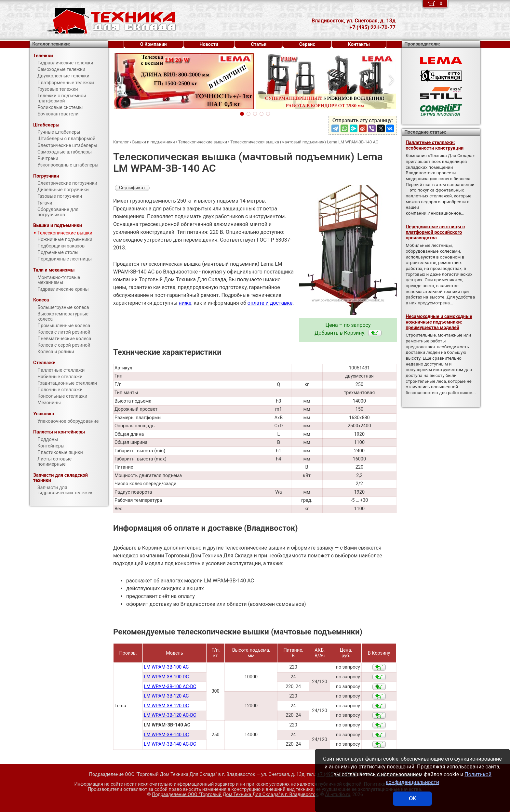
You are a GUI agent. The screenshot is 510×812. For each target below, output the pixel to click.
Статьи (259, 44)
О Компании (154, 44)
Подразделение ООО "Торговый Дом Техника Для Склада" (235, 795)
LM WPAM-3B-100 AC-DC (170, 687)
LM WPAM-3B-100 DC (166, 677)
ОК (412, 799)
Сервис (307, 44)
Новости (209, 44)
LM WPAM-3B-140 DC (166, 735)
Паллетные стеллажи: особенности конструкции (435, 145)
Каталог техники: (51, 44)
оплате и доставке (270, 303)
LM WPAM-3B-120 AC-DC (170, 715)
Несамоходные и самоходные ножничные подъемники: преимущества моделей (439, 322)
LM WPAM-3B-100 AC (166, 667)
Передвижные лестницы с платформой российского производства (435, 233)
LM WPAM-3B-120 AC (166, 696)
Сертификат (132, 188)
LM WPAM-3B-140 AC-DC (170, 744)
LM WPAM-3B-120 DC (166, 706)
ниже (185, 303)
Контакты (359, 44)
